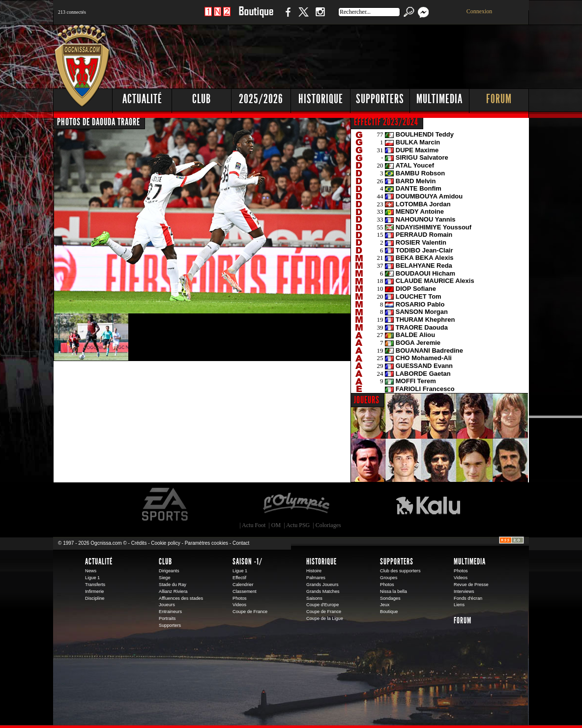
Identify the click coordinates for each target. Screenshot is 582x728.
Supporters (380, 99)
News (91, 571)
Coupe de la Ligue (325, 618)
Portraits (167, 618)
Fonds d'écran (468, 598)
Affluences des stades (181, 598)
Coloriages (328, 525)
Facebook (287, 17)
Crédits (139, 543)
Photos (240, 598)
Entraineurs (170, 612)
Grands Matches (323, 591)
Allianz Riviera (173, 591)
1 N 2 (218, 17)
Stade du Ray (173, 585)
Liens (459, 605)
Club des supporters (400, 571)
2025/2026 (261, 99)
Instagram (320, 17)
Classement (245, 591)
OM (276, 525)
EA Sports (166, 504)
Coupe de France (250, 612)
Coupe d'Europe (322, 605)
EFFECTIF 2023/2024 (386, 122)
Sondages (390, 598)
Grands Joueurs (322, 585)
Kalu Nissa (428, 504)
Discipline (95, 598)
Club (202, 99)
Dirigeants (169, 571)
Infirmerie (94, 591)
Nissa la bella (393, 591)
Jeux (385, 605)
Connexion (480, 11)
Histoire (314, 571)
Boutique (256, 17)
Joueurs (167, 605)
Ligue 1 (92, 578)
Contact (241, 543)
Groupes (389, 578)
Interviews (464, 591)
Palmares (316, 578)
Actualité (142, 99)
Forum (499, 99)
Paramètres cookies (206, 543)
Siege (165, 578)
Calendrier (243, 585)
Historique (321, 99)
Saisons (314, 598)
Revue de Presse (471, 585)
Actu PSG (298, 525)
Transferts (95, 585)
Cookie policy (165, 543)
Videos (239, 605)
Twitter (303, 17)
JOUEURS (367, 400)
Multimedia (439, 99)
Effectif (239, 578)
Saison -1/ (247, 561)
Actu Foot (254, 525)
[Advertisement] (350, 54)
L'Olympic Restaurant (296, 504)
